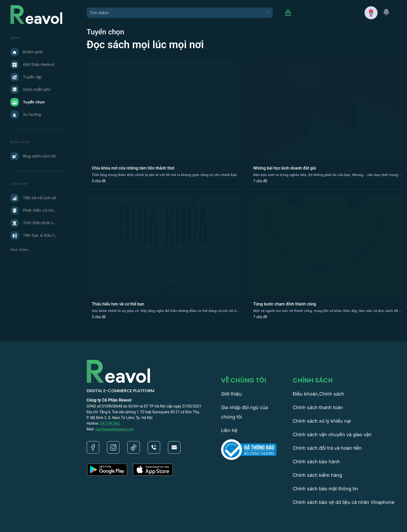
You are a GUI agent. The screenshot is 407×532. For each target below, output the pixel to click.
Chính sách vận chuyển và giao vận (332, 434)
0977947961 (110, 423)
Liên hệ (229, 430)
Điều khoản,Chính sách (318, 394)
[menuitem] (40, 52)
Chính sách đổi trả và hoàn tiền (327, 448)
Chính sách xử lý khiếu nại (322, 421)
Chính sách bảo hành (316, 462)
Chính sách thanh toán (318, 407)
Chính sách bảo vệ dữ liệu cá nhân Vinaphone (344, 502)
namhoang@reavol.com (115, 429)
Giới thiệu (231, 394)
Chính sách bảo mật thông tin (325, 489)
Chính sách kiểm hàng (317, 475)
